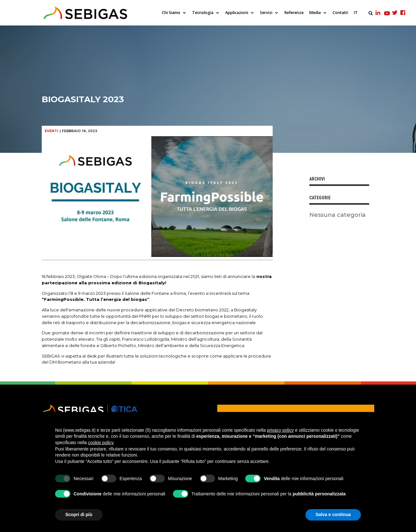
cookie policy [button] (101, 443)
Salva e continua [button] (333, 514)
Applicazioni (237, 13)
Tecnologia (203, 13)
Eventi (51, 131)
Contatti (340, 13)
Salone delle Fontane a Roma (155, 293)
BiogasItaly (245, 310)
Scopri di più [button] (79, 514)
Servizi (266, 13)
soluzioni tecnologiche (163, 356)
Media (315, 13)
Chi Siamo (171, 13)
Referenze (294, 13)
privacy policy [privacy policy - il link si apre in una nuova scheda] (280, 430)
